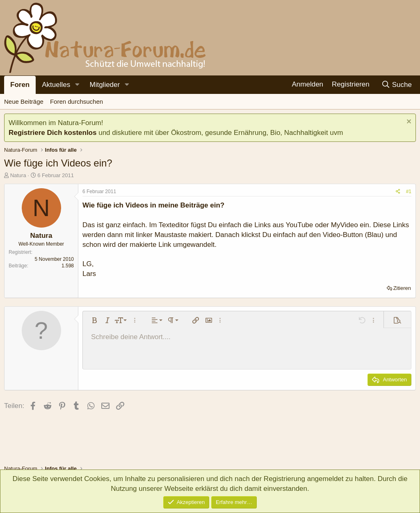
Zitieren (402, 288)
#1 (409, 192)
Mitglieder (105, 85)
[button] (77, 85)
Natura (18, 175)
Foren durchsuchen (76, 101)
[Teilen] (398, 192)
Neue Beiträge (24, 101)
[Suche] (396, 85)
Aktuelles (56, 85)
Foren (20, 85)
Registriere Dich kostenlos (52, 133)
